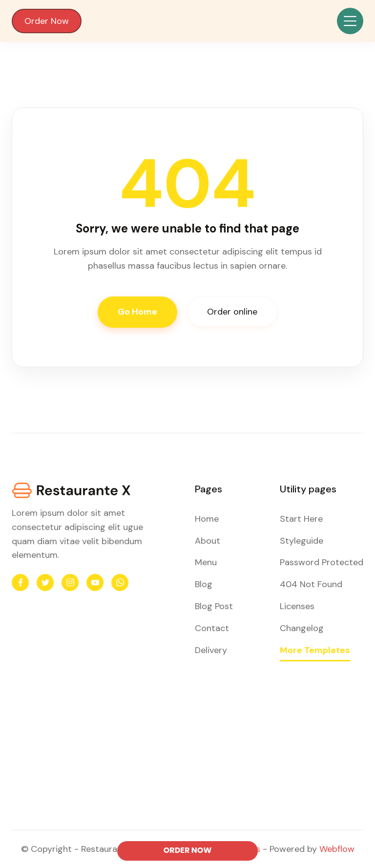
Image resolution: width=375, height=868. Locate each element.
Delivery (211, 649)
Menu (206, 563)
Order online (232, 312)
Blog (204, 584)
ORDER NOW (188, 850)
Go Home (137, 312)
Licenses (297, 606)
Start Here (301, 519)
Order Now (47, 21)
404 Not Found (311, 584)
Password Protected (321, 563)
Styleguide (301, 541)
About (208, 541)
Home (207, 519)
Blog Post (214, 606)
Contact (212, 628)
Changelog (302, 628)
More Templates (315, 649)
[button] (350, 21)
